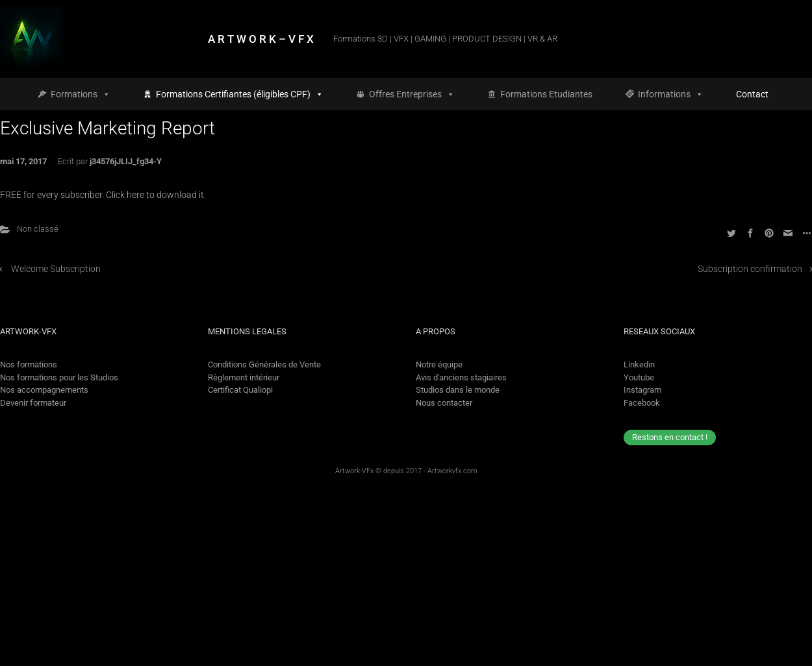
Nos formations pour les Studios (59, 377)
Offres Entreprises (412, 94)
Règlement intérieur (244, 377)
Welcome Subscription (56, 269)
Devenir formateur (33, 403)
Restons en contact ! (670, 437)
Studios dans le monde (458, 390)
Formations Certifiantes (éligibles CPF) (240, 94)
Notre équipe (439, 364)
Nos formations (29, 364)
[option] (768, 655)
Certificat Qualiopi (240, 390)
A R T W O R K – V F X (261, 39)
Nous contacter (444, 403)
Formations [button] (81, 94)
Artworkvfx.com (452, 471)
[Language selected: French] (755, 655)
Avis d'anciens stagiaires (461, 377)
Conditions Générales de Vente (264, 364)
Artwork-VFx (354, 471)
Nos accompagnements (44, 390)
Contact (752, 94)
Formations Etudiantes (546, 94)
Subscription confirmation (750, 269)
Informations (671, 94)
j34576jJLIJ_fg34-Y (126, 161)
